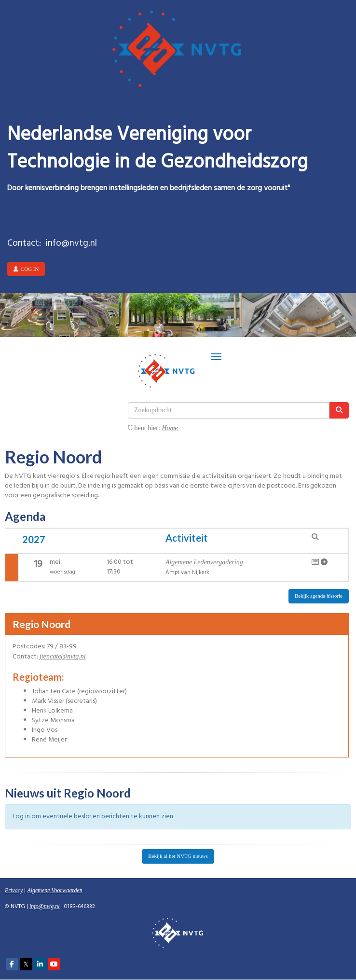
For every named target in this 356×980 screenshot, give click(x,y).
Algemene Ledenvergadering (204, 562)
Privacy (14, 890)
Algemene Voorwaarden (55, 890)
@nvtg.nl (63, 656)
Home (170, 428)
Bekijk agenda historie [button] (319, 596)
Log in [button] (26, 269)
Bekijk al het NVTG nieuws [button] (178, 856)
